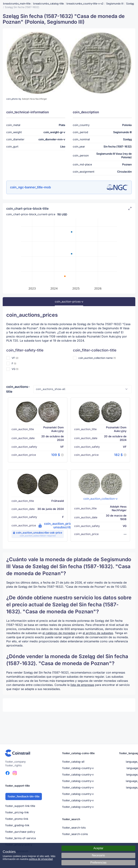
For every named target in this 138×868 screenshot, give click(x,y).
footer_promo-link (17, 819)
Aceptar (98, 848)
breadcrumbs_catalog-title (49, 3)
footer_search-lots (74, 828)
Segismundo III (115, 3)
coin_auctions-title (18, 389)
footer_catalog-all (73, 762)
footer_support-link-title (20, 806)
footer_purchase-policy (20, 832)
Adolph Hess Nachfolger (34, 99)
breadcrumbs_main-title (17, 3)
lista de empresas (82, 685)
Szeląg (130, 3)
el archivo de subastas (98, 633)
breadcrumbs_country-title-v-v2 (85, 3)
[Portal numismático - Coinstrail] (18, 753)
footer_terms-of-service (21, 838)
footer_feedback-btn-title (24, 796)
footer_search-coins (75, 834)
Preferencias (98, 863)
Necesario (98, 855)
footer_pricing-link (17, 812)
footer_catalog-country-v (78, 768)
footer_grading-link (17, 825)
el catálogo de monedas (59, 633)
